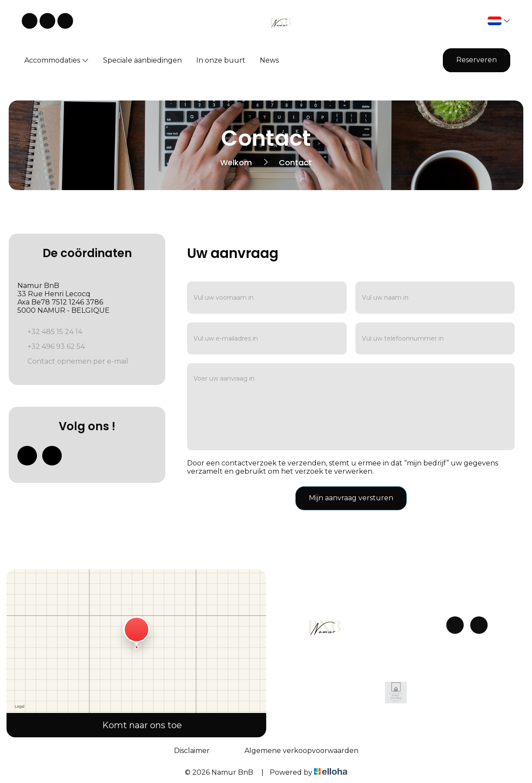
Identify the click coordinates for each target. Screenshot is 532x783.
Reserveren (477, 60)
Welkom (236, 162)
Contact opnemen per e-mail (78, 361)
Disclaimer (192, 751)
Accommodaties (57, 60)
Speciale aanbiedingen (142, 60)
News (269, 60)
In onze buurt (221, 60)
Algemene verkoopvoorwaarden (301, 751)
